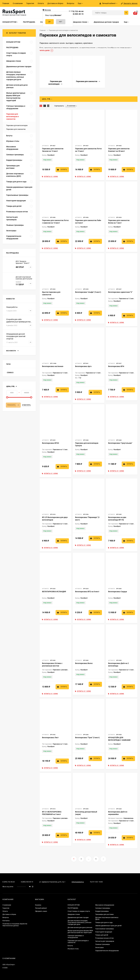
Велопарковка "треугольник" (120, 443)
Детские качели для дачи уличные (80, 928)
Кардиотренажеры (102, 911)
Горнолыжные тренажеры (105, 929)
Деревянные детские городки (78, 918)
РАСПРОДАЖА (73, 908)
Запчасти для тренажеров (105, 941)
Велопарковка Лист (50, 738)
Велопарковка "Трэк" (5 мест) (87, 738)
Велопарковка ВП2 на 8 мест (87, 592)
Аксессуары (99, 948)
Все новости (12, 351)
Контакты (6, 921)
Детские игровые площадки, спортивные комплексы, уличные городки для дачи (79, 923)
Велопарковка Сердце (118, 592)
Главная (6, 3)
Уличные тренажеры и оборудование (76, 937)
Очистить (26, 405)
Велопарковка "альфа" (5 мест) (88, 292)
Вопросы (71, 3)
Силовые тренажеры (103, 908)
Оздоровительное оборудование (107, 951)
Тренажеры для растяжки (104, 914)
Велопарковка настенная (53, 366)
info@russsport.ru (78, 882)
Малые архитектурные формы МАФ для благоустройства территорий (80, 932)
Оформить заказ (41, 911)
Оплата (41, 3)
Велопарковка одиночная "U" (120, 292)
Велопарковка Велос (84, 663)
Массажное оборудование (105, 905)
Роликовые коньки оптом (104, 938)
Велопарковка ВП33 (51, 443)
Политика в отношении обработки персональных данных (15, 925)
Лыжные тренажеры (103, 944)
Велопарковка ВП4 (116, 366)
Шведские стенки (74, 914)
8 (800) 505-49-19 (76, 14)
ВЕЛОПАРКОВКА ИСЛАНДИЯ (54, 592)
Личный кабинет (41, 908)
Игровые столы (73, 949)
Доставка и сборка (55, 3)
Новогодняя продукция (104, 932)
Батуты (70, 946)
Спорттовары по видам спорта (79, 911)
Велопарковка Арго (83, 366)
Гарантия (30, 3)
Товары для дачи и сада (104, 923)
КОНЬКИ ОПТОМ (74, 905)
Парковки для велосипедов (17, 125)
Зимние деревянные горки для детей (108, 926)
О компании (18, 3)
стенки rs (10, 372)
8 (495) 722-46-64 (76, 11)
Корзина (38, 905)
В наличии (70, 106)
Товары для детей (102, 935)
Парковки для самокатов (16, 129)
